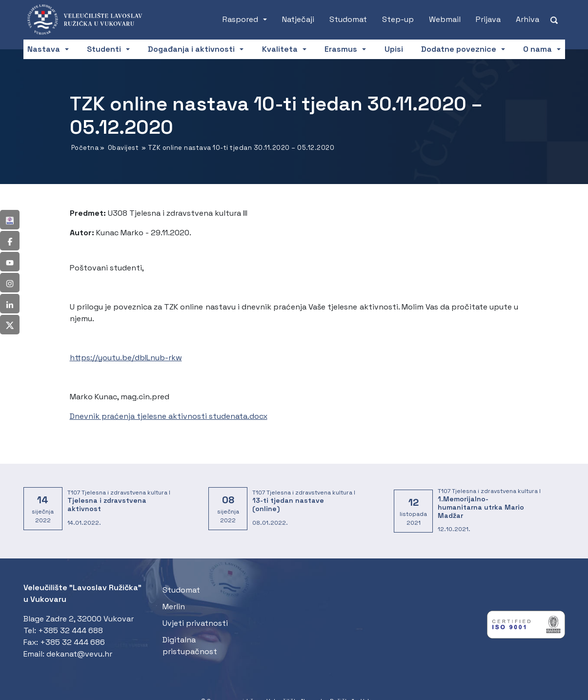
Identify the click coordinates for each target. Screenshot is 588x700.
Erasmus (341, 49)
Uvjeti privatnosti (195, 623)
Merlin (174, 607)
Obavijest (123, 148)
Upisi (394, 49)
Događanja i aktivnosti (191, 49)
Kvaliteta (280, 49)
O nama (537, 49)
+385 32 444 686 (72, 642)
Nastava (44, 49)
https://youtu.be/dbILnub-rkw (126, 358)
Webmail (445, 19)
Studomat (348, 19)
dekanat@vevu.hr (79, 654)
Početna (85, 148)
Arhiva (527, 19)
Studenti (104, 49)
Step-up (398, 19)
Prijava (488, 19)
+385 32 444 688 (71, 630)
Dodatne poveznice (459, 49)
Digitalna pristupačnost (190, 646)
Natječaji (298, 19)
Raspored (240, 19)
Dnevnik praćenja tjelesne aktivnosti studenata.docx (169, 416)
